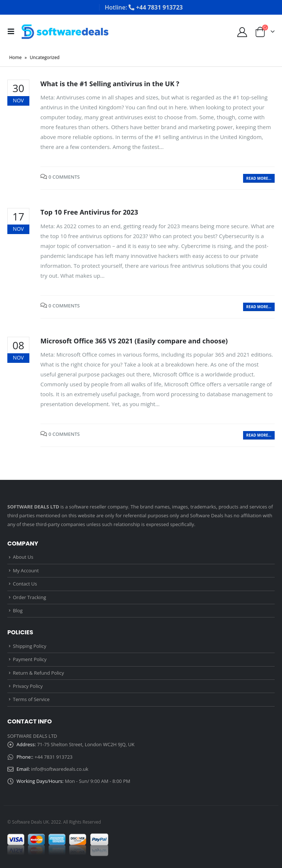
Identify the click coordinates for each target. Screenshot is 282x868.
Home (15, 57)
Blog (18, 610)
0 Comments (64, 177)
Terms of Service (31, 699)
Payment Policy (30, 659)
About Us (23, 557)
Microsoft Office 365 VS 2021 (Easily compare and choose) (134, 341)
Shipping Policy (30, 646)
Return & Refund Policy (38, 673)
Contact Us (25, 584)
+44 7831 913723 (53, 757)
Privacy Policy (28, 686)
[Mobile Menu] (13, 32)
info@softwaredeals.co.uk (60, 769)
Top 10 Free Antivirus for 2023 (89, 212)
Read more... (259, 178)
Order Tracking (29, 597)
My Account (26, 570)
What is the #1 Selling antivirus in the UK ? (110, 84)
